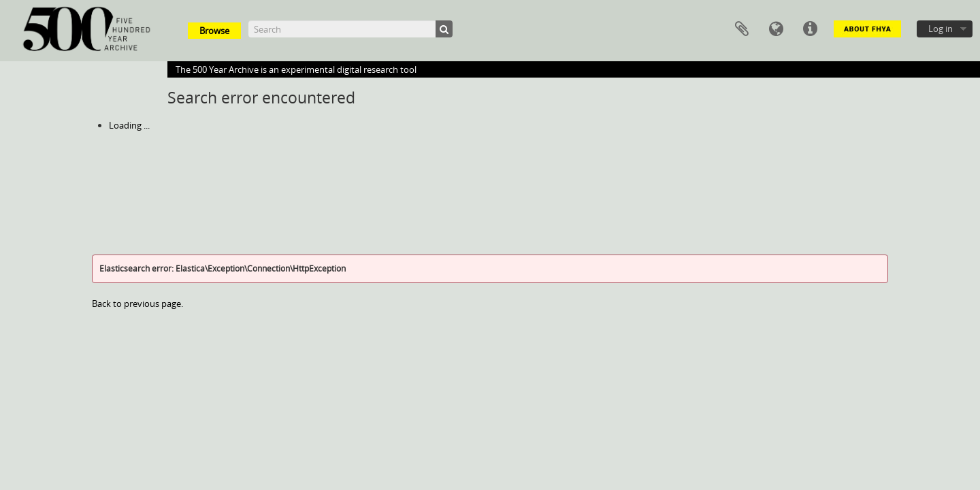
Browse (214, 31)
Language (776, 29)
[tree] (490, 125)
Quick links (810, 29)
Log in (941, 29)
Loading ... (129, 125)
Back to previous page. (137, 304)
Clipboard (742, 29)
